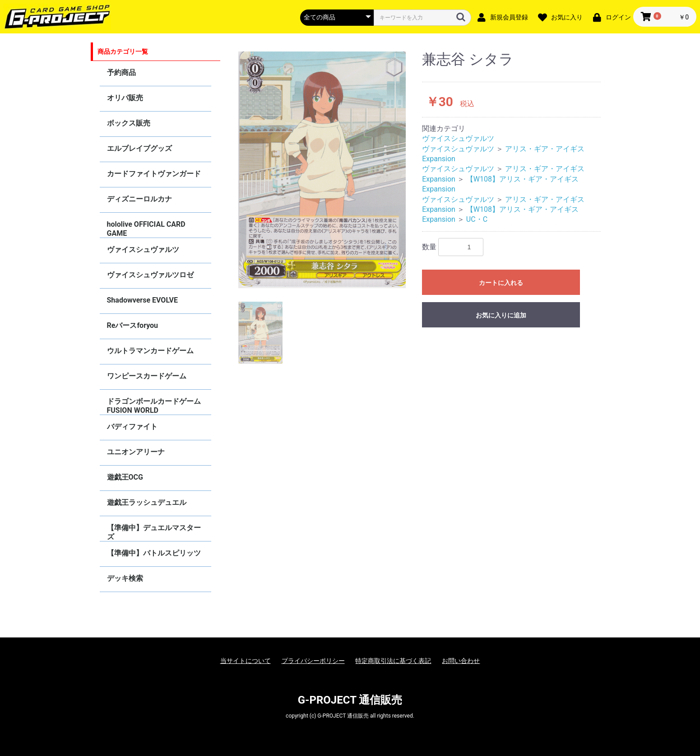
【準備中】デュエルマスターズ (154, 532)
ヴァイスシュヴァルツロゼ (150, 275)
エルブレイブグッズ (139, 148)
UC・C (477, 219)
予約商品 (121, 72)
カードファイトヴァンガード (154, 174)
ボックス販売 (129, 123)
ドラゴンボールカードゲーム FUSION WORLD (154, 406)
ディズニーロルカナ (139, 199)
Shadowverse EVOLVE (142, 300)
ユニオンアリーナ (136, 452)
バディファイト (132, 427)
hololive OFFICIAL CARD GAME (146, 229)
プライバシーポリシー (313, 661)
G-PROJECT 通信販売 (350, 700)
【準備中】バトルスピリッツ (154, 553)
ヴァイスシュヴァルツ (143, 250)
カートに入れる (501, 283)
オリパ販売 (125, 98)
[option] (322, 170)
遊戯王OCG (125, 477)
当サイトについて (246, 661)
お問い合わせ (461, 661)
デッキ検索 (125, 578)
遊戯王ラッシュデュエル (147, 502)
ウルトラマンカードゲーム (150, 351)
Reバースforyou (133, 325)
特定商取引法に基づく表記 (393, 661)
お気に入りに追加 (501, 315)
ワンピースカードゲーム (147, 376)
